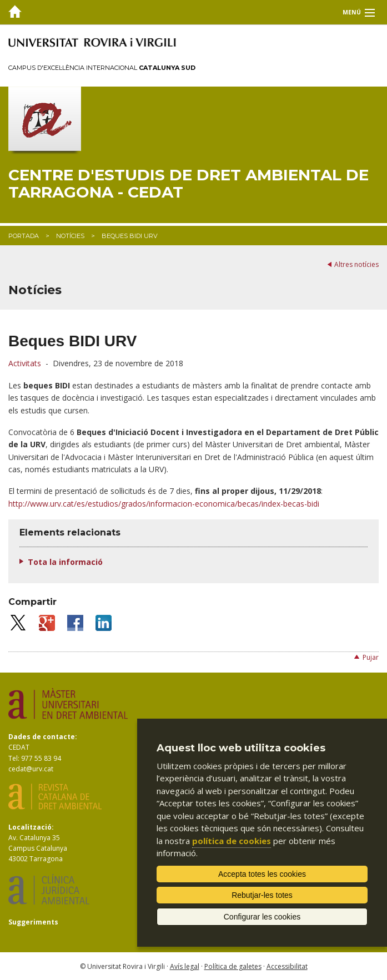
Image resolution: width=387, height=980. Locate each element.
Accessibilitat (287, 966)
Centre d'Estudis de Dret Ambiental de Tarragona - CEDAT (189, 184)
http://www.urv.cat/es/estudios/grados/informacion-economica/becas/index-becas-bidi (164, 504)
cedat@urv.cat (31, 769)
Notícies (70, 236)
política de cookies (232, 841)
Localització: (31, 827)
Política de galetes (233, 966)
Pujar (371, 657)
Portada (24, 236)
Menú (352, 12)
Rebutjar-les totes (262, 895)
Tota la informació (65, 562)
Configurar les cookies (262, 917)
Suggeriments (33, 922)
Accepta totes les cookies (262, 874)
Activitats (25, 363)
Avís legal (185, 966)
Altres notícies (356, 264)
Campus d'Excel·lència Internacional (102, 68)
